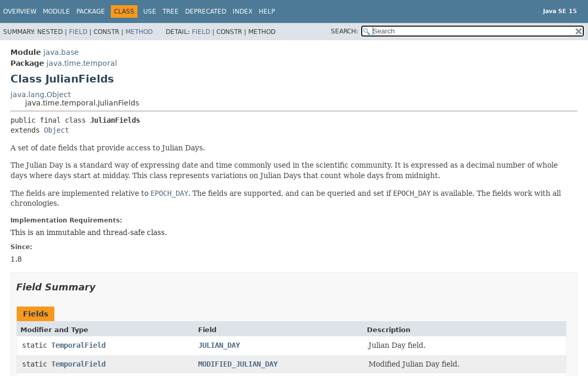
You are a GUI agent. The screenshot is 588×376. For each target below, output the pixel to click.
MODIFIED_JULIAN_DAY (238, 364)
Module (56, 11)
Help (267, 11)
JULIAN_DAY (219, 345)
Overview (20, 11)
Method (139, 32)
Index (243, 11)
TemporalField (78, 345)
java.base (61, 52)
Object (56, 130)
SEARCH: (344, 31)
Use (150, 11)
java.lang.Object (41, 95)
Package (91, 11)
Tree (171, 11)
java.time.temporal (82, 63)
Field (78, 32)
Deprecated (206, 11)
